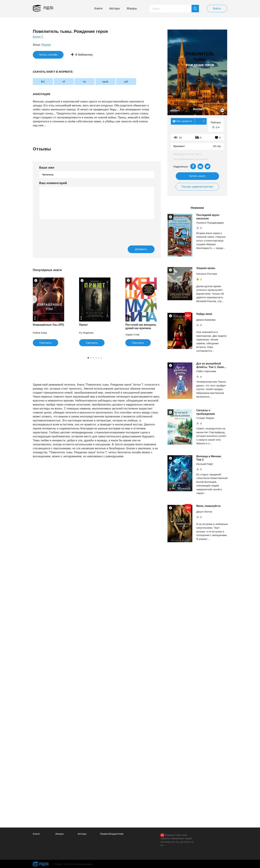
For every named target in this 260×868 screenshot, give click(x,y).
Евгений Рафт (205, 466)
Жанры (132, 8)
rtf (64, 82)
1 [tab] (88, 358)
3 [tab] (94, 358)
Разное (46, 45)
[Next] (156, 299)
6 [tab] (101, 358)
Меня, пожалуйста (208, 508)
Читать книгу (197, 176)
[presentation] (64, 230)
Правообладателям (112, 834)
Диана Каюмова (206, 320)
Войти (217, 9)
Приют (83, 325)
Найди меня (204, 314)
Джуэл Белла (204, 513)
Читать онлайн (48, 55)
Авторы (115, 8)
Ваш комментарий (53, 183)
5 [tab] (99, 358)
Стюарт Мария (205, 420)
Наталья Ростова (207, 274)
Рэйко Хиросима (206, 375)
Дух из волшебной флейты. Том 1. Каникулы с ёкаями (209, 367)
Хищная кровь (206, 268)
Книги (98, 8)
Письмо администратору (197, 187)
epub (105, 82)
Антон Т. (38, 37)
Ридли (48, 8)
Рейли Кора (40, 333)
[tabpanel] (49, 312)
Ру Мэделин (86, 333)
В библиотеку (84, 55)
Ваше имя (47, 168)
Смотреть (46, 343)
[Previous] (33, 299)
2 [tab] (91, 358)
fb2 (43, 82)
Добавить (141, 249)
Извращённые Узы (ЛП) (48, 325)
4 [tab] (96, 358)
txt (84, 82)
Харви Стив (132, 335)
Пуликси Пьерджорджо (210, 223)
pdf (126, 82)
